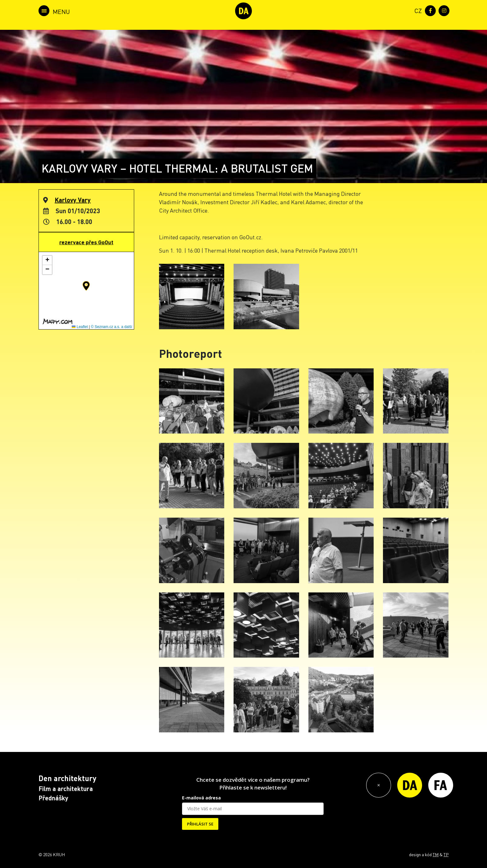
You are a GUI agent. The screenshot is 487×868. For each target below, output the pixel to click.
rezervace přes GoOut (86, 242)
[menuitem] (417, 10)
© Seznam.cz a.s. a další (112, 327)
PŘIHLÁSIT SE (200, 824)
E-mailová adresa (201, 798)
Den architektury (67, 778)
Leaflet (80, 327)
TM (436, 854)
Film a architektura (66, 789)
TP (446, 854)
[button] (86, 286)
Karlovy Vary (73, 200)
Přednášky (53, 798)
